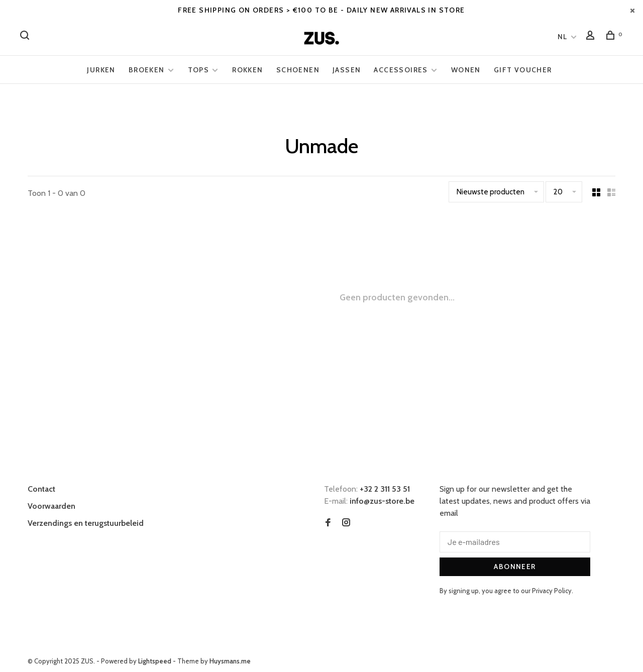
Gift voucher (523, 70)
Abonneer (515, 567)
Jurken (101, 70)
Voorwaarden (51, 506)
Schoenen (298, 70)
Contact (41, 489)
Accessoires (401, 70)
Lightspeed (155, 661)
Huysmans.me (230, 661)
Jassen (347, 70)
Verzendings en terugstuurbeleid (86, 523)
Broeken (147, 70)
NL (563, 37)
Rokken (247, 70)
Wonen (466, 70)
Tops (199, 70)
